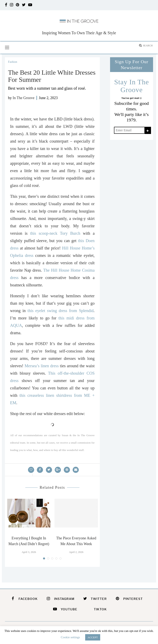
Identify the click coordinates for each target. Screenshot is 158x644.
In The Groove (24, 98)
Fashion (13, 62)
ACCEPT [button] (93, 637)
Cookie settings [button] (70, 637)
